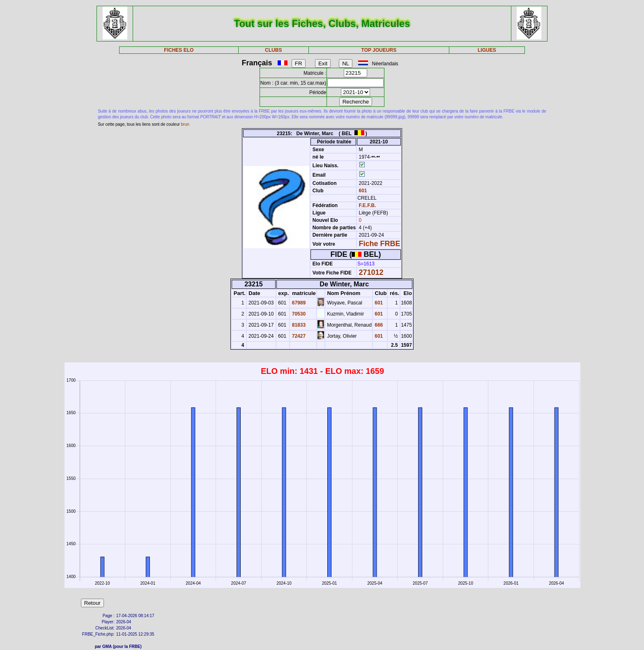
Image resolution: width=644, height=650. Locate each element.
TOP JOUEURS (379, 50)
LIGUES (487, 50)
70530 (298, 314)
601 (362, 191)
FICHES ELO (179, 50)
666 (378, 325)
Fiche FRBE (380, 244)
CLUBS (273, 50)
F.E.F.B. (368, 205)
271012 (371, 272)
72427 (298, 336)
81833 (298, 325)
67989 (298, 303)
